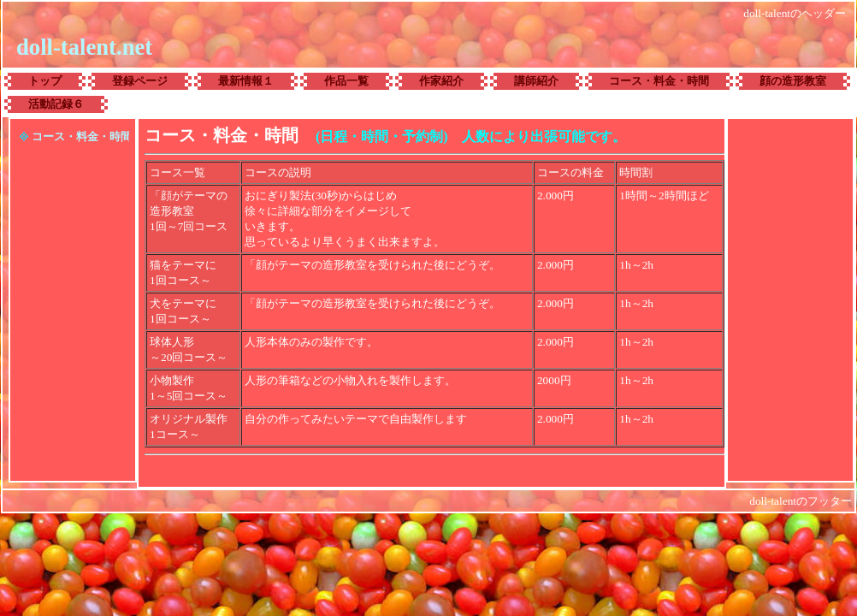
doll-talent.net (84, 47)
